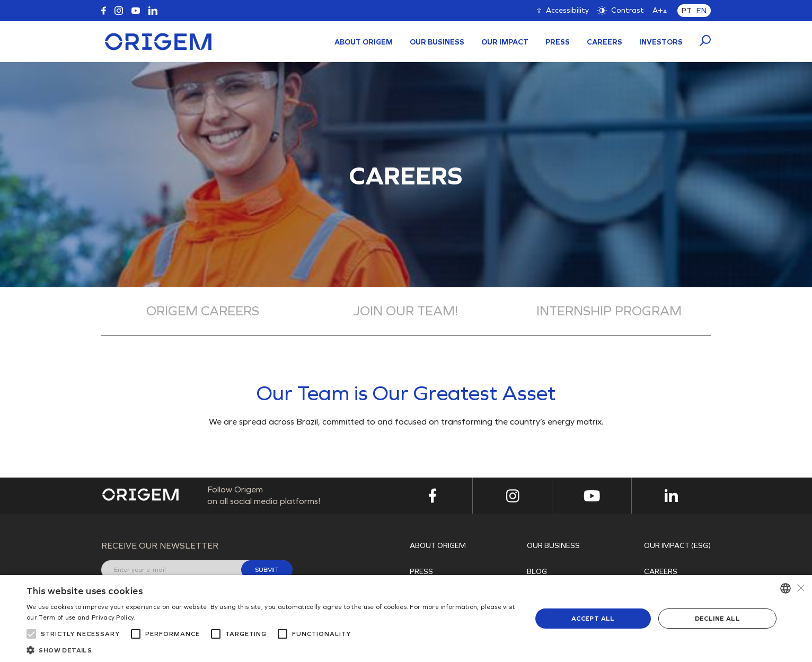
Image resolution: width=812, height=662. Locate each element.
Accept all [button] (593, 619)
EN (701, 11)
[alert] (406, 619)
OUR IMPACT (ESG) (677, 546)
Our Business (437, 42)
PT (687, 11)
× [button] (800, 588)
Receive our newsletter (160, 546)
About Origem (364, 42)
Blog (537, 572)
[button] (271, 649)
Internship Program (609, 311)
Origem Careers (203, 311)
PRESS (558, 42)
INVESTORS (661, 42)
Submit (267, 570)
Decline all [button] (717, 619)
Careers (604, 42)
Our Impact (505, 42)
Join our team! (406, 311)
